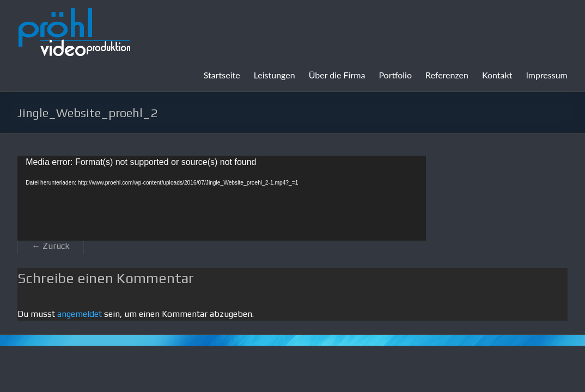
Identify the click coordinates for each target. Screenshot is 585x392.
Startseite (222, 75)
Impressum (546, 75)
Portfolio (395, 75)
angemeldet (80, 314)
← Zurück (51, 246)
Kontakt (497, 75)
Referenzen (447, 75)
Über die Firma (337, 75)
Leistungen (275, 75)
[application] (222, 198)
